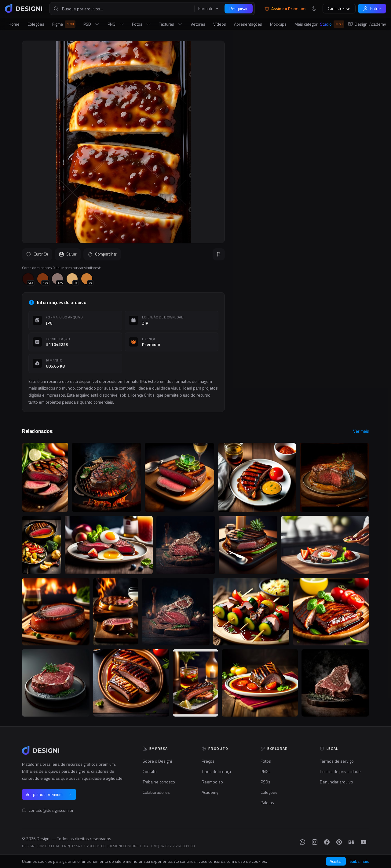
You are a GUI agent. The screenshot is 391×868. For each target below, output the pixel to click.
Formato (209, 9)
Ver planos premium (49, 794)
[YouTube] (364, 842)
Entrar (372, 8)
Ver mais (361, 431)
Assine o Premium (285, 9)
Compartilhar (102, 254)
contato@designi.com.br (51, 810)
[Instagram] (315, 842)
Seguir (354, 181)
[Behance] (351, 842)
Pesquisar (239, 8)
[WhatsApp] (302, 842)
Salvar (68, 254)
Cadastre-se (339, 8)
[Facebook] (327, 842)
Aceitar (336, 861)
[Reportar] (219, 254)
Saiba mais (359, 861)
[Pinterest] (339, 842)
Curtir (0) (37, 254)
